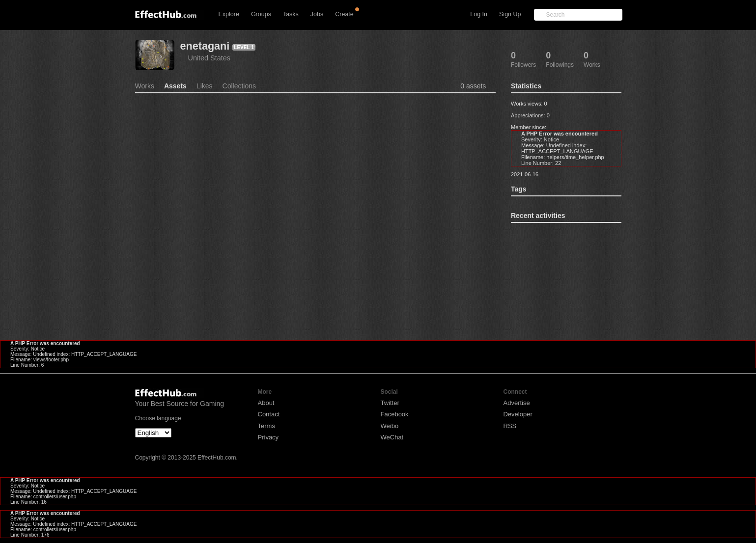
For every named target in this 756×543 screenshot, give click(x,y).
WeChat (392, 437)
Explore (229, 14)
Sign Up (510, 14)
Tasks (291, 14)
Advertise (517, 403)
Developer (518, 414)
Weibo (390, 426)
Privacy (268, 437)
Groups (261, 14)
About (266, 403)
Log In (479, 14)
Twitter (390, 403)
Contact (269, 414)
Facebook (395, 414)
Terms (266, 426)
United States (209, 58)
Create (344, 14)
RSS (510, 426)
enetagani (205, 46)
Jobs (317, 14)
